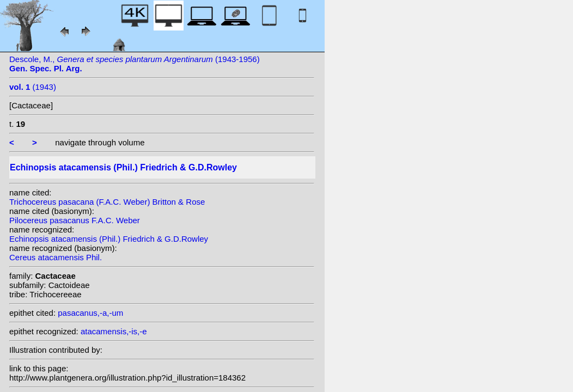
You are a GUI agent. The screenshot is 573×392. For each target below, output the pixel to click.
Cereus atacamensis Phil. (56, 257)
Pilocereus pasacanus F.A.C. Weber (75, 220)
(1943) (33, 87)
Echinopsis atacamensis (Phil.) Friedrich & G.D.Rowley (109, 239)
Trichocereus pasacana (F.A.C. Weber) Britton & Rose (107, 202)
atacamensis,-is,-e (114, 331)
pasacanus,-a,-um (90, 313)
